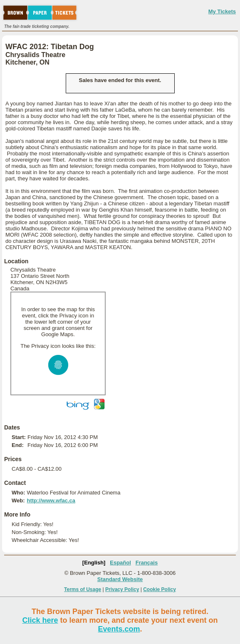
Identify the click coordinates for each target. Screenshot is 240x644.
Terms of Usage (83, 589)
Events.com (119, 629)
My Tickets (222, 11)
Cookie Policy (160, 589)
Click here (40, 620)
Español (120, 563)
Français (147, 563)
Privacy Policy (122, 589)
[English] (94, 563)
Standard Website (120, 579)
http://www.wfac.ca (51, 500)
